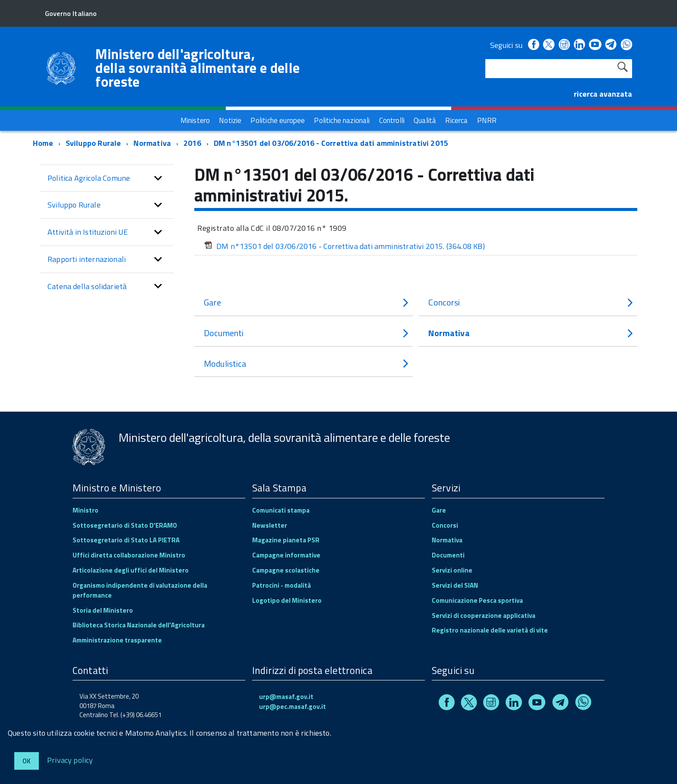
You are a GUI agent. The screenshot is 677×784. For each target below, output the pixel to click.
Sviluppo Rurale (93, 143)
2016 (192, 143)
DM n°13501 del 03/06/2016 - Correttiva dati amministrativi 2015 (331, 143)
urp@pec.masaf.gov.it (293, 707)
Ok (27, 761)
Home (43, 143)
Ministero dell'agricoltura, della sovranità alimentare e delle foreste (198, 68)
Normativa (152, 143)
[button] (158, 178)
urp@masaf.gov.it (286, 697)
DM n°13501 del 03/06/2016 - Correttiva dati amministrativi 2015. (345, 246)
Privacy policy (70, 760)
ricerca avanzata (603, 94)
